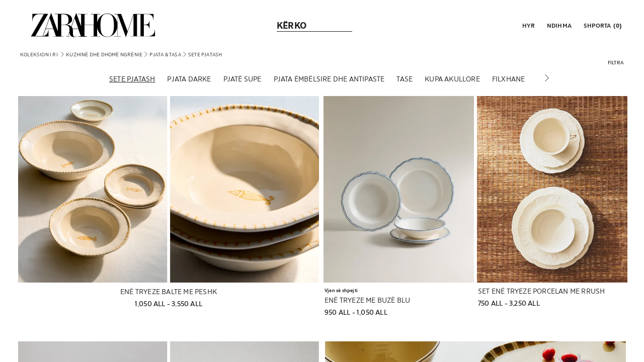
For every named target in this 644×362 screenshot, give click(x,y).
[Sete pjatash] (132, 80)
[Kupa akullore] (452, 80)
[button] (528, 25)
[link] (93, 25)
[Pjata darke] (189, 80)
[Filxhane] (509, 80)
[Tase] (405, 80)
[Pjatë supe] (243, 80)
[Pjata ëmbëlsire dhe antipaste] (329, 80)
